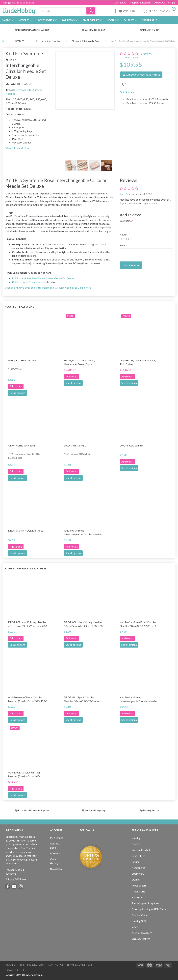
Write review (131, 57)
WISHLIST (128, 11)
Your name (126, 221)
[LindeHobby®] (19, 10)
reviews (146, 54)
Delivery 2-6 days (150, 810)
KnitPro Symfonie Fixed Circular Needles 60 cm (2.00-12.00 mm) (138, 624)
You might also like (20, 307)
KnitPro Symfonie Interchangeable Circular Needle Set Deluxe (138, 699)
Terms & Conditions (79, 965)
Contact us (120, 2)
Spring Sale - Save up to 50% (18, 2)
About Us (160, 2)
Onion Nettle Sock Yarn (21, 445)
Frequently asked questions (15, 872)
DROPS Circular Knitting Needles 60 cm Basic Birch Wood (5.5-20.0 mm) (27, 624)
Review (124, 245)
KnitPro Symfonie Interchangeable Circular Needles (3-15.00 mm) (83, 533)
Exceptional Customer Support (34, 30)
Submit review (131, 265)
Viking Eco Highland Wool (23, 360)
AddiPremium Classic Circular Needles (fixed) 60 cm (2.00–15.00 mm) (28, 699)
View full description (17, 148)
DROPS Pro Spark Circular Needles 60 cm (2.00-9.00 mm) (81, 699)
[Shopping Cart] (159, 10)
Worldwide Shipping (93, 30)
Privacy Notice (15, 970)
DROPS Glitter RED (75, 445)
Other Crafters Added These (26, 568)
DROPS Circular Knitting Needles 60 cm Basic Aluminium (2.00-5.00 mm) (83, 624)
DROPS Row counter (132, 445)
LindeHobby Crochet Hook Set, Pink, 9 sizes (138, 362)
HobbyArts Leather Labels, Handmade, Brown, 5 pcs (79, 362)
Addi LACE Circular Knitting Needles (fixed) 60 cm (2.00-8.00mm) (24, 774)
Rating (123, 234)
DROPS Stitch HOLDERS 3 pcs (26, 530)
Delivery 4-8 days (150, 30)
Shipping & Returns (140, 2)
